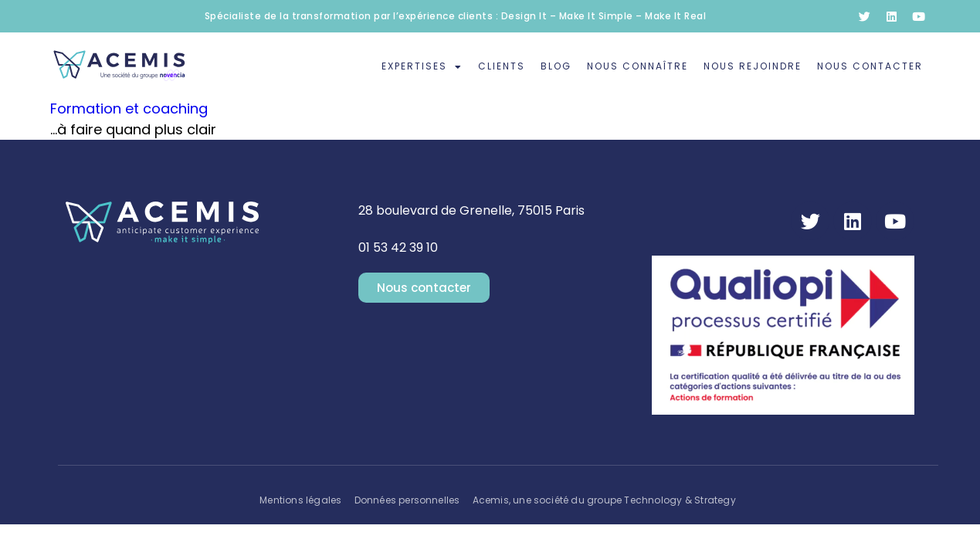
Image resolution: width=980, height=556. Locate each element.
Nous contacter (870, 66)
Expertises (422, 67)
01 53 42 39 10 (398, 247)
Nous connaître (638, 66)
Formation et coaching (129, 108)
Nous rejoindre (753, 66)
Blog (556, 66)
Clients (502, 66)
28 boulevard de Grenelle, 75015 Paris (471, 210)
